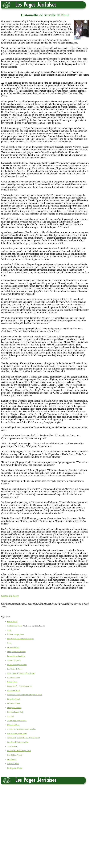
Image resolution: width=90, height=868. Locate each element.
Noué (9, 630)
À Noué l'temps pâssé (15, 634)
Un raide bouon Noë (15, 712)
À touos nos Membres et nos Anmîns (21, 729)
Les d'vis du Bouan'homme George (21, 639)
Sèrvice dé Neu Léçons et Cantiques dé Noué (24, 695)
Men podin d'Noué (14, 708)
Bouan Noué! (12, 621)
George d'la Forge (10, 596)
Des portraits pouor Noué (17, 733)
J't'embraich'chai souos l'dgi (18, 742)
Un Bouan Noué (13, 677)
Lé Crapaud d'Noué (15, 768)
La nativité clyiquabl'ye (16, 656)
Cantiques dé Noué (14, 626)
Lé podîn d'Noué (14, 699)
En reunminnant (13, 647)
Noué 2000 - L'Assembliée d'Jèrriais (21, 673)
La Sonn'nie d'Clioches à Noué (19, 751)
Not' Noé (11, 716)
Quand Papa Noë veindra (17, 721)
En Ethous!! (12, 759)
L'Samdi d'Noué (13, 725)
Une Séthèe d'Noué (15, 755)
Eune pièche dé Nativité (16, 652)
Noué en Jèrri (12, 746)
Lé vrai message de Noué (17, 665)
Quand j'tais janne (14, 660)
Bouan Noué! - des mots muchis (19, 686)
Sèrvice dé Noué (13, 690)
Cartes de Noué (13, 764)
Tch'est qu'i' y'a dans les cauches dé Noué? (23, 738)
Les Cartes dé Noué (15, 669)
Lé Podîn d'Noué (14, 703)
